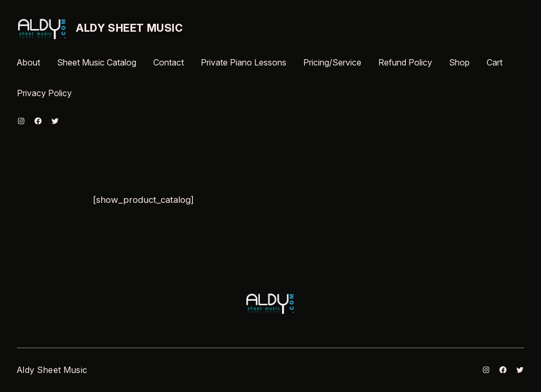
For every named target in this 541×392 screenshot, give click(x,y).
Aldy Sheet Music (130, 28)
